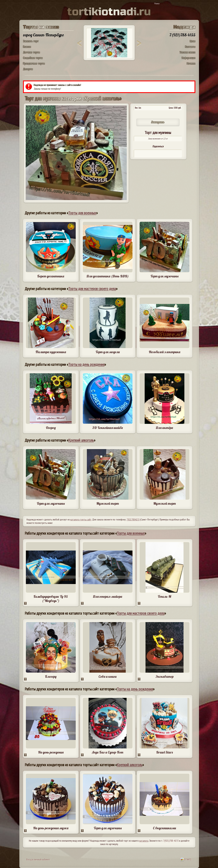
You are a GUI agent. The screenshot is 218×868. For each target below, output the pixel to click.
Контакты (190, 47)
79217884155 (133, 519)
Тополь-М (164, 596)
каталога (144, 841)
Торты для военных (82, 213)
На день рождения (51, 752)
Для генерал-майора (108, 596)
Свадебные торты (33, 58)
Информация (189, 58)
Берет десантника (51, 276)
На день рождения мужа (51, 828)
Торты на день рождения (86, 364)
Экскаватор (165, 676)
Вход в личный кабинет (38, 859)
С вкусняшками (165, 828)
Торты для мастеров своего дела (92, 289)
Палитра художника (51, 352)
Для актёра (164, 428)
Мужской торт (108, 503)
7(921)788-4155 (171, 841)
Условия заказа (187, 52)
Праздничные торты (34, 63)
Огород (51, 428)
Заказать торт (31, 41)
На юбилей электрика (165, 352)
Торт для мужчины (164, 276)
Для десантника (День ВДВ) (108, 276)
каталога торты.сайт (81, 519)
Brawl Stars (164, 752)
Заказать (158, 122)
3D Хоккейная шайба (108, 428)
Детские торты (31, 52)
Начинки (191, 63)
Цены (193, 41)
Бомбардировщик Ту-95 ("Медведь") (51, 599)
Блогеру (51, 676)
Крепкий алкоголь (81, 440)
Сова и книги (108, 676)
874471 (186, 859)
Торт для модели (108, 352)
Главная (27, 47)
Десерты (28, 69)
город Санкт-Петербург (43, 35)
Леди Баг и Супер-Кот (108, 752)
